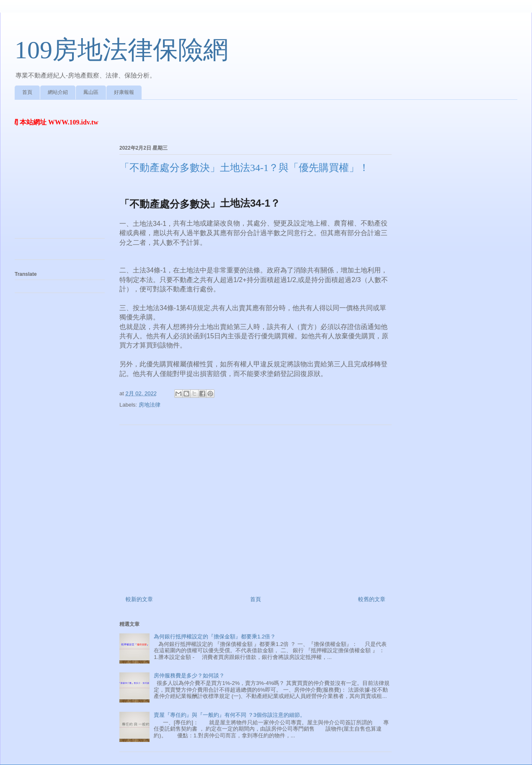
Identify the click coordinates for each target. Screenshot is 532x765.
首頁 (27, 92)
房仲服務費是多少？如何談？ (189, 676)
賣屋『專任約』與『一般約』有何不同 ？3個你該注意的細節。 (230, 715)
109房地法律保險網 (121, 50)
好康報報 (124, 92)
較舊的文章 (372, 599)
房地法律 (150, 405)
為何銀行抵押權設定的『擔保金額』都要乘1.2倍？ (215, 637)
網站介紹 (58, 92)
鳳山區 (91, 92)
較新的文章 (139, 599)
